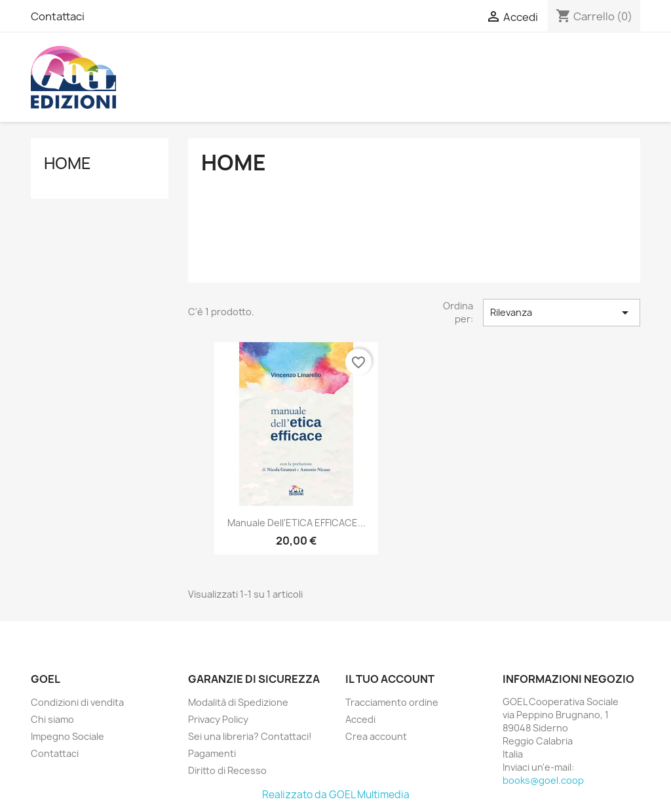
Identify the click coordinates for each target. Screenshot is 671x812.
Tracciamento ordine (392, 702)
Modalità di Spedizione (238, 702)
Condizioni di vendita (77, 702)
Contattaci (58, 16)
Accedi (360, 719)
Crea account (376, 736)
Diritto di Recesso (227, 770)
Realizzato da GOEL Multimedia (336, 795)
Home (67, 163)
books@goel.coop (543, 780)
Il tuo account (390, 679)
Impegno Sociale (67, 736)
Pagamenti (212, 753)
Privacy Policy (218, 719)
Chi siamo (52, 719)
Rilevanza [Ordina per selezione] (562, 313)
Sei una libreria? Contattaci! (250, 736)
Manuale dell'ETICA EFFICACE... (297, 523)
